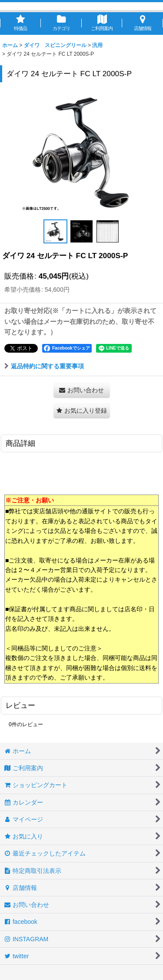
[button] (56, 231)
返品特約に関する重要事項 (44, 366)
